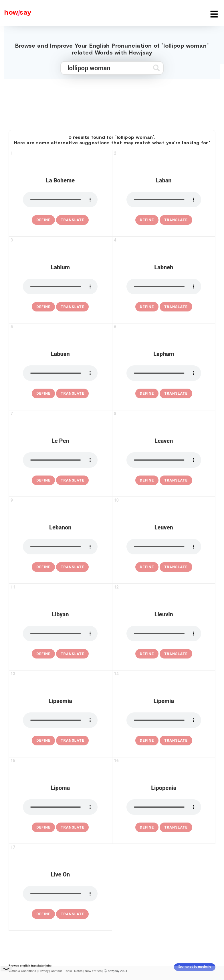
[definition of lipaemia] (43, 741)
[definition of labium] (43, 307)
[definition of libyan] (43, 654)
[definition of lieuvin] (147, 654)
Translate (72, 220)
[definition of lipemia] (147, 741)
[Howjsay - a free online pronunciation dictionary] (16, 13)
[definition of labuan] (43, 393)
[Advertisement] (112, 102)
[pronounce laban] (164, 200)
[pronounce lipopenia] (164, 807)
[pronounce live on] (60, 894)
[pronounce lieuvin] (164, 634)
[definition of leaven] (147, 480)
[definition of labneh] (147, 307)
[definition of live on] (43, 914)
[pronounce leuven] (164, 547)
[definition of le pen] (43, 480)
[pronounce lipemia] (164, 720)
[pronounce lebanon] (60, 547)
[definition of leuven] (147, 567)
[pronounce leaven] (164, 460)
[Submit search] (156, 68)
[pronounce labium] (60, 287)
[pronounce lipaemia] (60, 720)
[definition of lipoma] (43, 827)
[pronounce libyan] (60, 634)
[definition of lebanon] (43, 567)
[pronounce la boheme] (60, 200)
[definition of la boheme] (43, 220)
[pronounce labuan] (60, 373)
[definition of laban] (147, 220)
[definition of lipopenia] (147, 827)
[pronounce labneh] (164, 287)
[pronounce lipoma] (60, 807)
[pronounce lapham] (164, 373)
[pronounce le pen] (60, 460)
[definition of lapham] (147, 393)
